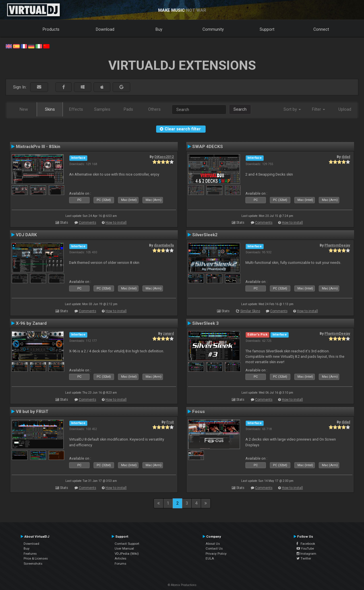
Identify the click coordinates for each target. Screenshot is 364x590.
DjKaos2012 (164, 157)
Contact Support (127, 544)
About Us (213, 544)
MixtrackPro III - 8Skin (38, 147)
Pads (128, 109)
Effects (76, 109)
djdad (346, 157)
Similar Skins (250, 311)
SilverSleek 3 (205, 323)
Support (267, 29)
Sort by (292, 109)
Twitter (304, 558)
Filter (318, 109)
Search (240, 109)
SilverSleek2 (205, 235)
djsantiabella (164, 245)
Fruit (170, 422)
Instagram (306, 554)
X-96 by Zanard (31, 323)
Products (51, 29)
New (24, 109)
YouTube (305, 548)
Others (154, 109)
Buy (159, 29)
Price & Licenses (36, 558)
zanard (168, 334)
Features (30, 554)
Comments (87, 223)
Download (105, 29)
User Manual (124, 548)
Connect (321, 29)
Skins (50, 109)
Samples (102, 109)
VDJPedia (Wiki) (127, 554)
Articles (120, 558)
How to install (116, 223)
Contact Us (214, 548)
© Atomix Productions (182, 585)
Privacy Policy (216, 554)
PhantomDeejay (337, 245)
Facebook (306, 544)
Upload (345, 109)
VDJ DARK (26, 235)
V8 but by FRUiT (32, 412)
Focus (198, 412)
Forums (120, 564)
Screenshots (33, 564)
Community (213, 29)
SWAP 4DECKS (208, 147)
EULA (210, 558)
